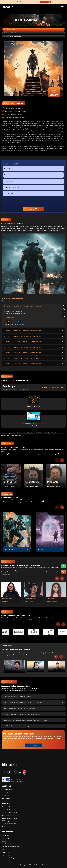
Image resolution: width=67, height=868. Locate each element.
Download (33, 745)
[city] (33, 194)
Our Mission (6, 795)
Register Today (46, 2)
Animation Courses (8, 807)
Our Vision (5, 792)
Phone (6, 175)
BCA (3, 826)
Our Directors (6, 798)
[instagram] (9, 772)
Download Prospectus (54, 93)
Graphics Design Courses (10, 812)
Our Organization (7, 790)
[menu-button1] (63, 566)
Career (4, 841)
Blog (3, 849)
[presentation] (33, 202)
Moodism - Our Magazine (10, 858)
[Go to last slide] (57, 579)
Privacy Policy (6, 852)
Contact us (5, 835)
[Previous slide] (57, 460)
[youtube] (20, 772)
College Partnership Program (11, 847)
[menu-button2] (63, 572)
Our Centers (6, 838)
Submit (33, 209)
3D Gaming (5, 821)
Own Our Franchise (8, 844)
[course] (33, 187)
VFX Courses (6, 810)
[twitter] (15, 772)
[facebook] (4, 772)
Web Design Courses (8, 815)
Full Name (7, 168)
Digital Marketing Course (9, 818)
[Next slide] (62, 460)
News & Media (6, 855)
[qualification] (33, 181)
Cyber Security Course (9, 824)
